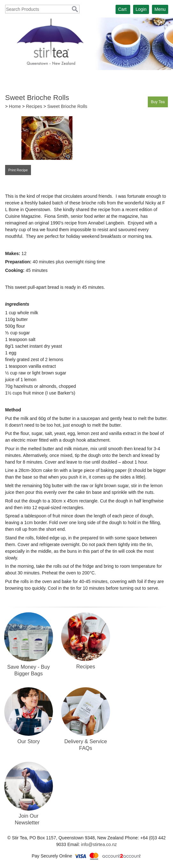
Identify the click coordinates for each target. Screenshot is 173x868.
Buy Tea (158, 102)
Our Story (28, 741)
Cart (122, 9)
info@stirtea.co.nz (99, 844)
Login (141, 9)
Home (15, 106)
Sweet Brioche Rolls (67, 106)
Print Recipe (18, 170)
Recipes (34, 106)
